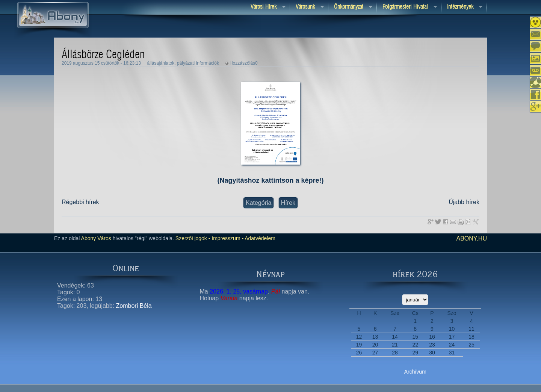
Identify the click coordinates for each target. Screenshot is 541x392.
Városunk (307, 7)
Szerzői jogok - (193, 238)
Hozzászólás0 (244, 63)
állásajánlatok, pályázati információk (183, 63)
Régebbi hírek (80, 202)
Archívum (415, 372)
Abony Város (96, 238)
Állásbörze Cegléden (103, 55)
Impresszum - (227, 238)
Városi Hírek (265, 7)
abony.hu (471, 238)
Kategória (259, 203)
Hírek (288, 203)
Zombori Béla (134, 306)
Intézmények (462, 7)
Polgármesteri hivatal (407, 7)
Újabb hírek (464, 202)
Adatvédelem (259, 238)
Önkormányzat (350, 7)
